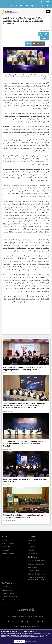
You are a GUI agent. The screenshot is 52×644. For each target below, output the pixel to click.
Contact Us (31, 540)
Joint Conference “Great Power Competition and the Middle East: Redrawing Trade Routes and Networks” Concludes (24, 444)
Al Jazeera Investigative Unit (11, 600)
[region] (26, 637)
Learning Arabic (33, 567)
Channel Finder (32, 553)
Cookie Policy (6, 550)
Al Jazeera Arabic (7, 590)
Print (44, 38)
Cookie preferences (8, 553)
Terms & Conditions (8, 544)
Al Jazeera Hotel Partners (36, 574)
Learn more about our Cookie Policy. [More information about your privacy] (33, 637)
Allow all (20, 641)
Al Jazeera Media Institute (36, 564)
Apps (29, 544)
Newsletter (31, 550)
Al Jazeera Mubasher (8, 593)
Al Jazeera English (7, 587)
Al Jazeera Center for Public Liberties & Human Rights (36, 578)
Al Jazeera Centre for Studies (37, 561)
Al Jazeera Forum (33, 571)
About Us (4, 540)
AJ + (3, 603)
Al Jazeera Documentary (9, 597)
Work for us (31, 547)
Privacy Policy (6, 547)
